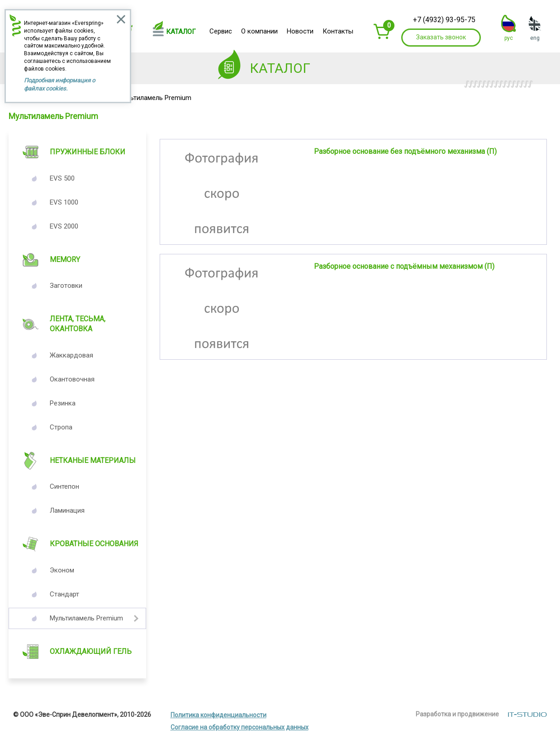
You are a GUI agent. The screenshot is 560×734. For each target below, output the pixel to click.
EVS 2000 (64, 226)
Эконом (62, 570)
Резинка (63, 403)
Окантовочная (72, 379)
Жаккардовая (71, 355)
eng (535, 38)
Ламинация (67, 510)
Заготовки (66, 286)
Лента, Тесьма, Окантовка (78, 324)
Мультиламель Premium (86, 618)
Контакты (338, 31)
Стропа (61, 427)
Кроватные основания (94, 544)
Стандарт (64, 594)
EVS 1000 (64, 202)
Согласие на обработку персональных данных (240, 727)
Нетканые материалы (93, 460)
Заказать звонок (441, 37)
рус (509, 38)
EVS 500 (62, 178)
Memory (65, 260)
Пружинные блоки (88, 152)
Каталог (181, 32)
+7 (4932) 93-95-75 (444, 20)
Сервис (221, 31)
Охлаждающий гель (91, 651)
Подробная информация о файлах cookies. (59, 84)
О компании (259, 31)
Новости (300, 31)
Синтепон (64, 486)
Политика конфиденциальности (218, 715)
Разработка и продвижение (457, 714)
